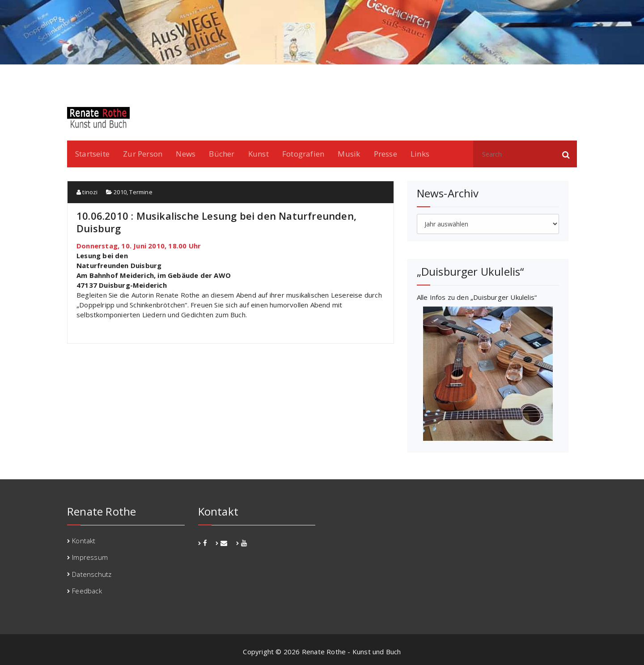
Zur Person (143, 154)
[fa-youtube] (244, 543)
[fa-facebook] (205, 543)
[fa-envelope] (224, 543)
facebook (534, 76)
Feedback (87, 591)
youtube (565, 76)
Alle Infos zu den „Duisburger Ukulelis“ (477, 297)
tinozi (87, 192)
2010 (120, 192)
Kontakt (84, 541)
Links (420, 154)
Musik (349, 154)
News (186, 154)
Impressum (90, 557)
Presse (386, 154)
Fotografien (303, 154)
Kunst (258, 154)
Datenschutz (92, 574)
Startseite (92, 154)
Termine (141, 192)
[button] (566, 154)
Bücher (222, 154)
